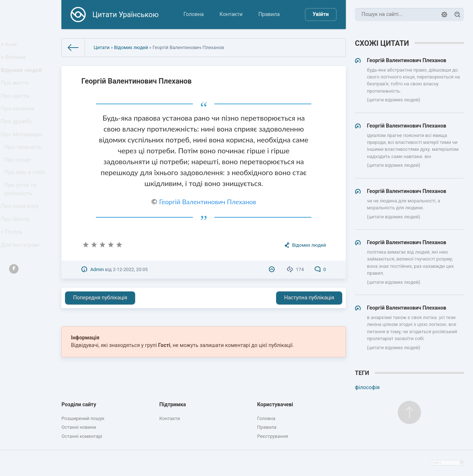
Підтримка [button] (172, 405)
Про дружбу (18, 137)
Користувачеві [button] (275, 405)
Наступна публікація (309, 298)
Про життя (17, 91)
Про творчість (25, 167)
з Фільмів (15, 61)
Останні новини (79, 427)
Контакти (231, 14)
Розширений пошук (83, 418)
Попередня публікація (100, 298)
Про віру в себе (26, 197)
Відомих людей (23, 76)
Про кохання (19, 122)
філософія (367, 388)
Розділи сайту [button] (79, 405)
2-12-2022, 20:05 (130, 269)
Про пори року (21, 235)
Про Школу (17, 250)
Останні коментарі (82, 436)
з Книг (11, 46)
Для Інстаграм (21, 280)
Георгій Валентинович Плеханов (208, 202)
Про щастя (17, 107)
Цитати (102, 47)
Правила (269, 14)
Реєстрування (273, 436)
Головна (194, 14)
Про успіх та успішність (22, 216)
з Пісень (14, 265)
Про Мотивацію (23, 152)
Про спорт (20, 182)
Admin (97, 269)
